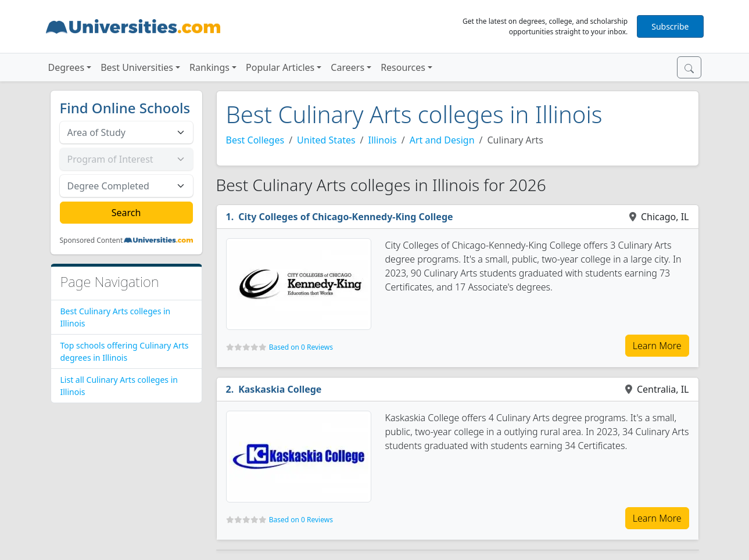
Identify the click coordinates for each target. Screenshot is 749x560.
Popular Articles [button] (280, 67)
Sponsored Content (92, 240)
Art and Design (442, 140)
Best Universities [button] (137, 67)
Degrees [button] (67, 67)
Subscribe (670, 26)
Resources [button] (403, 67)
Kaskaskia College (280, 389)
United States (326, 140)
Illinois (383, 140)
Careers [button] (347, 67)
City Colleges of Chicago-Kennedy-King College (345, 217)
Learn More (657, 346)
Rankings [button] (209, 67)
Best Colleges (255, 140)
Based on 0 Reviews (301, 347)
